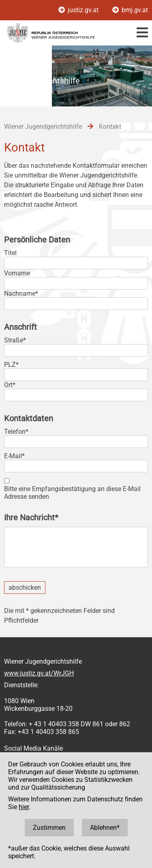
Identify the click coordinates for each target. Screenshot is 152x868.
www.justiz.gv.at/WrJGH (39, 673)
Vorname (17, 273)
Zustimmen (49, 828)
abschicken (25, 588)
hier (24, 807)
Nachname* (21, 293)
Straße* (15, 340)
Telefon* (16, 432)
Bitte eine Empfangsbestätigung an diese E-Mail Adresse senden (72, 493)
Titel (10, 253)
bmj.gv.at (130, 10)
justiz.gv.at (79, 10)
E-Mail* (14, 456)
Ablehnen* (105, 828)
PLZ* (11, 365)
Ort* (10, 385)
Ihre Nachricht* (31, 517)
